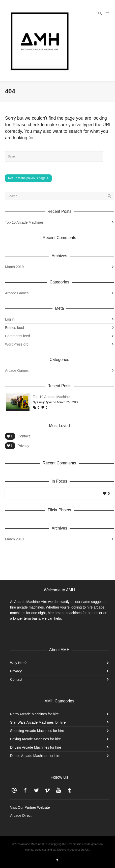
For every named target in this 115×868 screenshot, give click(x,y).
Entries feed (15, 328)
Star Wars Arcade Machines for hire (38, 722)
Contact (24, 436)
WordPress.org (17, 344)
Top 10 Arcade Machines (24, 222)
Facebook (25, 790)
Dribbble (14, 790)
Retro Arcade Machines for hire (34, 714)
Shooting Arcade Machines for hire (37, 731)
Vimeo (47, 790)
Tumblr (70, 790)
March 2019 (14, 267)
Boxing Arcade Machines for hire (36, 739)
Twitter (36, 790)
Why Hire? (18, 663)
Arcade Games (17, 293)
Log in (10, 319)
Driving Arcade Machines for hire (36, 747)
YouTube (59, 790)
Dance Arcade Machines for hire (35, 756)
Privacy (23, 446)
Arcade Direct (21, 816)
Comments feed (18, 336)
